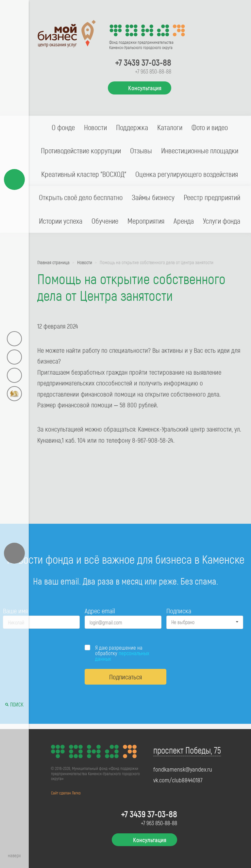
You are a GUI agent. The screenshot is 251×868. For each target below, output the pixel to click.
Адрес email (100, 611)
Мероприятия (146, 221)
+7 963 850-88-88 (153, 71)
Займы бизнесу (153, 197)
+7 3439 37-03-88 (143, 62)
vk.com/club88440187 (178, 780)
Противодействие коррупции (81, 150)
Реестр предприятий (212, 197)
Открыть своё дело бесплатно (81, 197)
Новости (95, 127)
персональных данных (122, 656)
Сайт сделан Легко (66, 793)
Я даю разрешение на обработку (122, 653)
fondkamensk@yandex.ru (183, 769)
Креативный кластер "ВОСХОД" (84, 174)
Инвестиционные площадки (200, 150)
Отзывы (141, 150)
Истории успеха (61, 221)
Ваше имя (15, 611)
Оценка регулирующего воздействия (187, 174)
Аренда (184, 221)
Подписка (179, 611)
